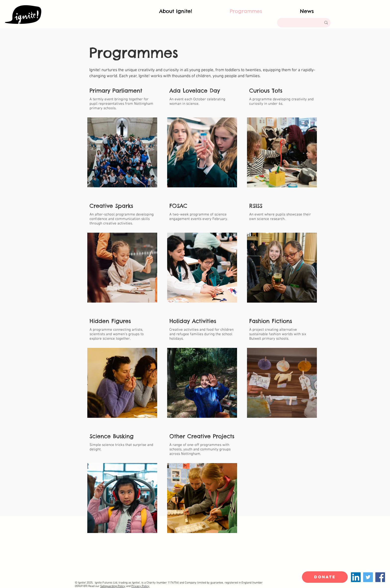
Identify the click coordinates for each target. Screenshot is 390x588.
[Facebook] (380, 577)
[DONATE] (325, 577)
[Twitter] (368, 577)
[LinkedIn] (356, 577)
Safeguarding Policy (113, 586)
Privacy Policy (140, 586)
